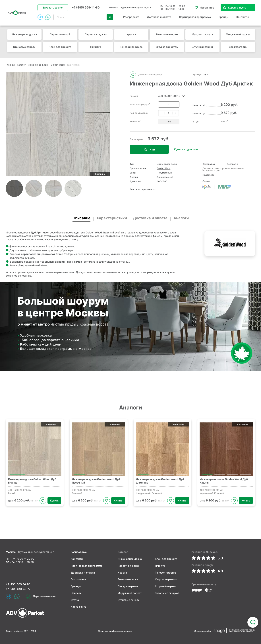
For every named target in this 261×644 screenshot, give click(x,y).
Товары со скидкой (167, 593)
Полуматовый (164, 173)
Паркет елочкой (60, 34)
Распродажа (131, 17)
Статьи (75, 600)
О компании (78, 579)
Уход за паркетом (167, 47)
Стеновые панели (24, 47)
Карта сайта (78, 607)
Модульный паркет (238, 34)
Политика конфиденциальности (115, 631)
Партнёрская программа (195, 17)
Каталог (21, 65)
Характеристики (112, 218)
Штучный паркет (202, 47)
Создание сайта (203, 631)
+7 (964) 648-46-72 (18, 589)
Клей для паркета (60, 47)
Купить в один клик (186, 149)
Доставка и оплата (159, 17)
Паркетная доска (96, 34)
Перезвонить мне (41, 596)
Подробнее (208, 175)
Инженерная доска (24, 34)
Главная (10, 65)
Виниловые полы (167, 34)
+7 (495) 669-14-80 (86, 7)
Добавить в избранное (146, 75)
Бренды (224, 17)
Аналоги (181, 218)
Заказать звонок (53, 8)
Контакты (243, 17)
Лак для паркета (203, 34)
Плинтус (96, 47)
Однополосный (165, 177)
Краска (131, 34)
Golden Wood (58, 65)
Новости (76, 593)
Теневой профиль (131, 47)
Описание (81, 218)
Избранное (207, 8)
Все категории (238, 47)
